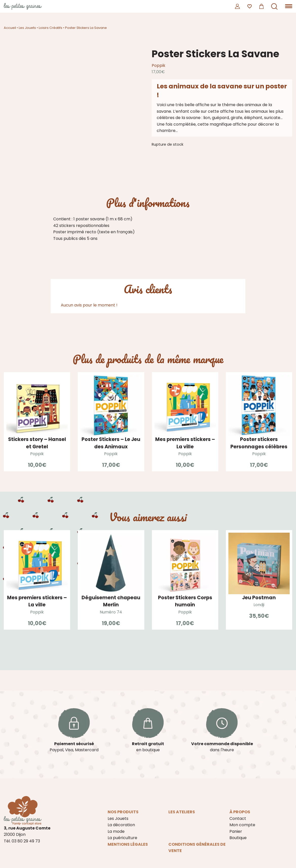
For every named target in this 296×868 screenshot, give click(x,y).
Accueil (10, 28)
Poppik (159, 65)
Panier (236, 831)
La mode (116, 831)
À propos (240, 812)
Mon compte (242, 825)
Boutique (238, 838)
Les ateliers (182, 812)
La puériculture (122, 838)
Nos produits (123, 812)
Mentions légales (128, 844)
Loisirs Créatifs (51, 28)
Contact (238, 818)
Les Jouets (27, 28)
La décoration (121, 825)
